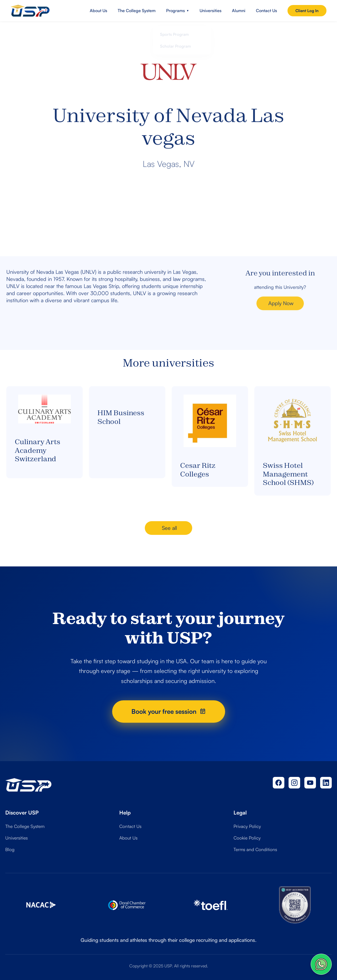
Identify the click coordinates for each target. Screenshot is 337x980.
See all (169, 528)
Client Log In (307, 11)
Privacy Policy (247, 826)
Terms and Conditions (255, 849)
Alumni (239, 11)
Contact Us (266, 11)
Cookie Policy (247, 838)
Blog (10, 849)
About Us (98, 11)
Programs (178, 11)
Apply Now (281, 313)
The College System (137, 11)
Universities (210, 11)
